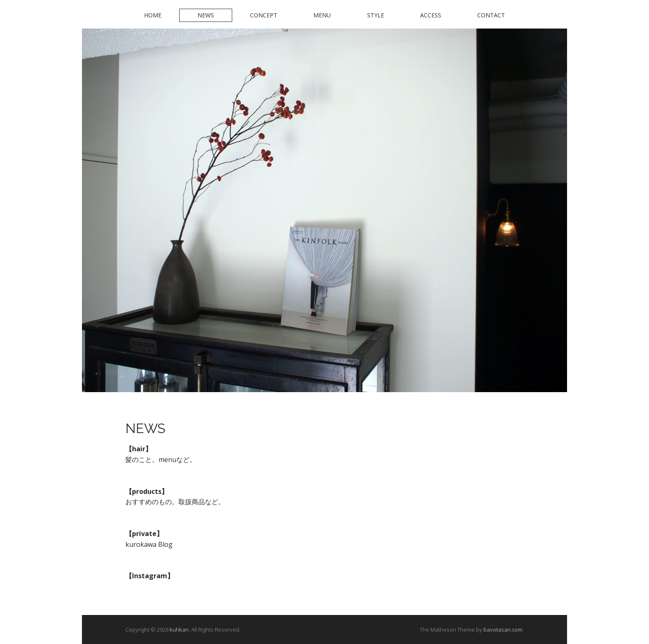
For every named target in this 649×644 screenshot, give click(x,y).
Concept (264, 15)
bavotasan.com (503, 630)
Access (431, 15)
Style (376, 15)
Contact (491, 15)
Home (153, 15)
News (206, 15)
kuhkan (179, 630)
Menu (322, 15)
